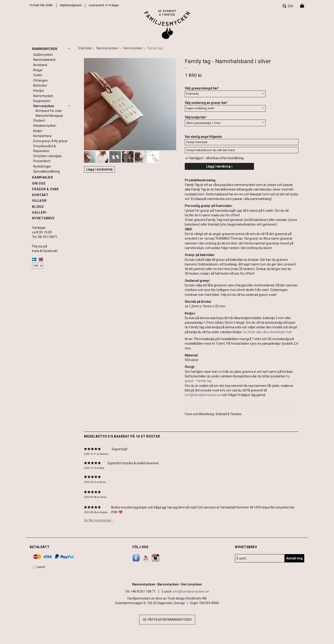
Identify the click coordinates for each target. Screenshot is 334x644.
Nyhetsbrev (43, 218)
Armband (40, 65)
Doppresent (42, 101)
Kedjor (38, 131)
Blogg (38, 207)
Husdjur (39, 91)
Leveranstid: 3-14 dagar (104, 5)
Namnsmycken (52, 49)
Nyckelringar (42, 166)
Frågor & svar (45, 189)
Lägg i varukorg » (219, 166)
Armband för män (49, 111)
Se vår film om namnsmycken (167, 620)
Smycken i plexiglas (47, 156)
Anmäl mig (294, 558)
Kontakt (40, 195)
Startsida (85, 48)
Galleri (39, 212)
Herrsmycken (52, 106)
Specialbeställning (46, 171)
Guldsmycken (43, 55)
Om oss (39, 183)
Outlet (38, 75)
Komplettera (42, 136)
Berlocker (40, 85)
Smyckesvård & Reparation (45, 148)
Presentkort (42, 161)
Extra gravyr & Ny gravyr (51, 141)
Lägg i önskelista (99, 169)
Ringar (38, 70)
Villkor (39, 201)
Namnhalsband (44, 60)
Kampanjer (43, 177)
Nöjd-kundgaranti (71, 5)
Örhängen (40, 80)
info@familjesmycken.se (203, 395)
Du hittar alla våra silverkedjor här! (268, 332)
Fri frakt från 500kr (41, 5)
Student (39, 121)
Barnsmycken (43, 96)
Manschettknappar (49, 116)
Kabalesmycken (45, 126)
